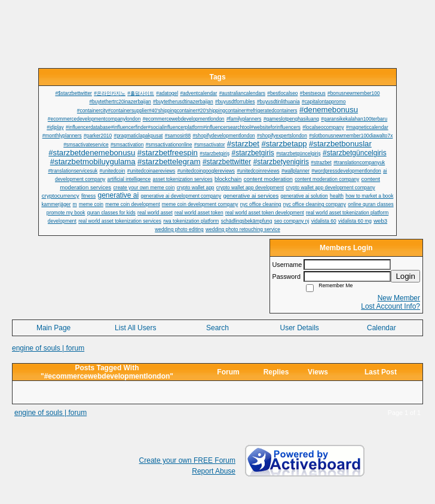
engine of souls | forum (48, 348)
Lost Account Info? (390, 306)
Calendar (382, 328)
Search (217, 328)
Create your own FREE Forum (187, 460)
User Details (299, 328)
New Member (399, 298)
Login (405, 276)
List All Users (135, 328)
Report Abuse (214, 471)
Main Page (53, 328)
